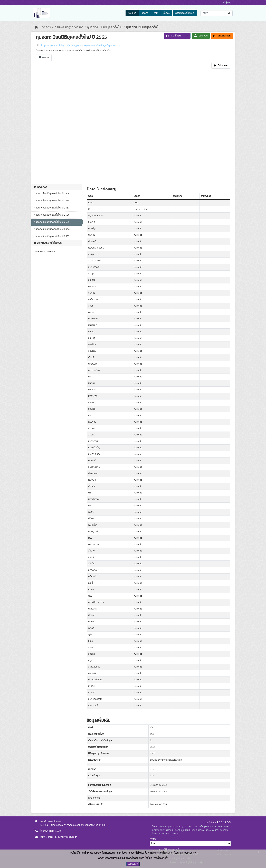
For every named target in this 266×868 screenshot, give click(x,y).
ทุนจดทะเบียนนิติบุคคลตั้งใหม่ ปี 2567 (52, 208)
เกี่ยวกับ (166, 13)
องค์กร (145, 13)
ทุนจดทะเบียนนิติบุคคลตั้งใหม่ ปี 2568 (52, 201)
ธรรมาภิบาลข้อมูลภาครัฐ (201, 827)
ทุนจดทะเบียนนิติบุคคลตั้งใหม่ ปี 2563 (52, 236)
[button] (187, 36)
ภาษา (152, 839)
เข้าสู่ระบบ (227, 3)
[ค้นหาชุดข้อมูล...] (217, 13)
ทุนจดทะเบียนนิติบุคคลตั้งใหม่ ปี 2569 (52, 194)
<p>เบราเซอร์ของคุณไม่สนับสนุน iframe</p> (133, 125)
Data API (201, 36)
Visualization (222, 36)
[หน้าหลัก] (36, 27)
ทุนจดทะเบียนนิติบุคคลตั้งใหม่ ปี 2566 (52, 215)
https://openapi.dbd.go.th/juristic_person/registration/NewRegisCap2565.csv (80, 45)
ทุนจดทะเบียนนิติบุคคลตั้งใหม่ (105, 27)
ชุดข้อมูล (132, 13)
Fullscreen (221, 65)
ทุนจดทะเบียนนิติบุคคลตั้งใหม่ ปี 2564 (52, 229)
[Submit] (229, 13)
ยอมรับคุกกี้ (133, 864)
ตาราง (44, 58)
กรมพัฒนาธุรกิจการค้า (69, 27)
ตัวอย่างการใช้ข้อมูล (185, 13)
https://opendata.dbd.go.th (173, 827)
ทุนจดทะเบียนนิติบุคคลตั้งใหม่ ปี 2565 (52, 222)
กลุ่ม (156, 13)
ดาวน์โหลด (173, 36)
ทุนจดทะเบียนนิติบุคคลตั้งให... (144, 27)
